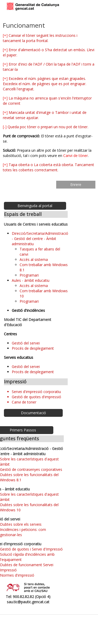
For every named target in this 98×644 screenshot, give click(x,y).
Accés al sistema (34, 259)
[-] (5, 127)
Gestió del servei (26, 343)
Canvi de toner (24, 402)
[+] (5, 35)
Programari (29, 275)
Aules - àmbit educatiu (31, 280)
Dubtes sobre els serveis (21, 524)
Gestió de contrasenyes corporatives (31, 469)
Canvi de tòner (76, 156)
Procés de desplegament (33, 348)
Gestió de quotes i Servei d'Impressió (31, 549)
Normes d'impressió (17, 575)
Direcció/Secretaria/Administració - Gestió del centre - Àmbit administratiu (40, 239)
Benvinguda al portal (35, 206)
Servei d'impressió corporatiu (36, 392)
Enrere (76, 185)
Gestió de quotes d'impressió (36, 397)
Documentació (33, 413)
